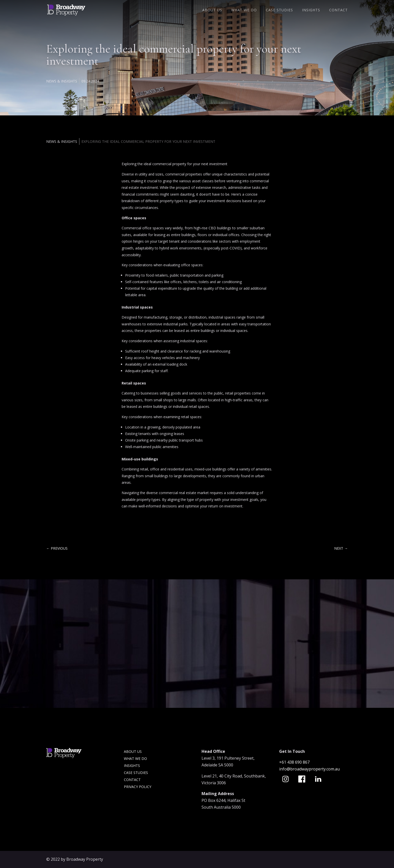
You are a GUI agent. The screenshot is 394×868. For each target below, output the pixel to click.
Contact (338, 10)
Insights (311, 10)
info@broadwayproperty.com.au (309, 769)
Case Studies (279, 10)
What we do (135, 758)
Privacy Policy (138, 787)
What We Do (244, 10)
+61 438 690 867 (295, 762)
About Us (212, 10)
